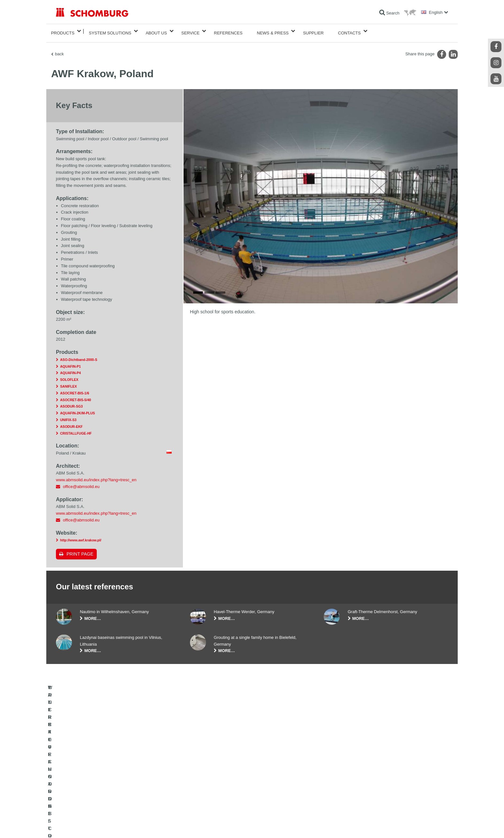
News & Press (273, 31)
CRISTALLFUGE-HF (76, 429)
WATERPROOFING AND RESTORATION (92, 772)
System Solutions (110, 31)
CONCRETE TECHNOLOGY (81, 801)
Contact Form (202, 791)
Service (190, 31)
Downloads (199, 782)
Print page (80, 550)
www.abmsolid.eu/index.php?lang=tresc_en (96, 476)
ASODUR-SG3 (71, 402)
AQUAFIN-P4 (70, 369)
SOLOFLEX (69, 376)
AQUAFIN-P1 (70, 363)
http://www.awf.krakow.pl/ (81, 536)
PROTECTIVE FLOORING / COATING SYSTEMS (99, 791)
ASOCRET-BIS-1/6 (75, 389)
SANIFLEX (68, 382)
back (59, 50)
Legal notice (83, 825)
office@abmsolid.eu (81, 483)
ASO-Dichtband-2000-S (79, 356)
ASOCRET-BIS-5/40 (76, 396)
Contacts (350, 31)
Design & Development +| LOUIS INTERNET (419, 825)
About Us (156, 31)
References (228, 31)
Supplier (313, 31)
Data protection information (153, 825)
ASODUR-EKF (71, 423)
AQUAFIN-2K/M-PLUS (77, 409)
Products (63, 31)
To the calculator (204, 772)
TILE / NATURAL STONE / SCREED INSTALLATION (101, 782)
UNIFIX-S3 (68, 416)
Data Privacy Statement (113, 825)
